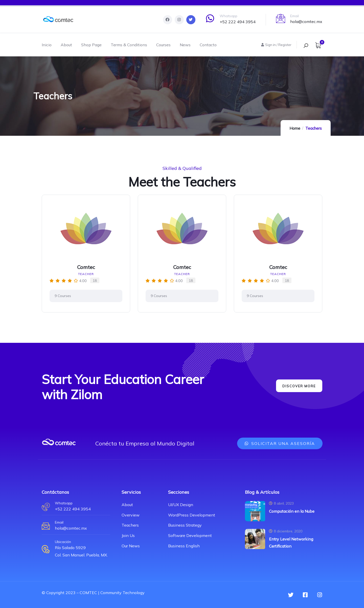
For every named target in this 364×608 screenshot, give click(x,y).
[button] (280, 443)
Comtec (86, 267)
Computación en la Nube (292, 511)
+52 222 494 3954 (238, 22)
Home (295, 128)
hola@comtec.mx (306, 21)
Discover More (297, 386)
